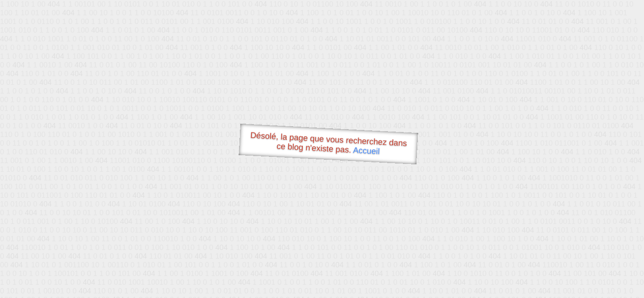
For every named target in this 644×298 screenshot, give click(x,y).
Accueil (366, 150)
